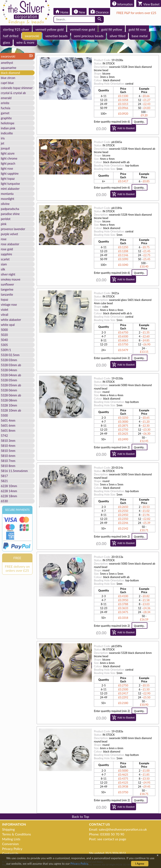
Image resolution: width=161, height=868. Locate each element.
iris (3, 138)
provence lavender (13, 229)
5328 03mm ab (11, 365)
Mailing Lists (11, 839)
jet (3, 143)
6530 (4, 501)
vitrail (5, 315)
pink (4, 224)
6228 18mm (9, 496)
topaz (5, 300)
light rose (7, 168)
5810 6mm (8, 456)
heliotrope (8, 123)
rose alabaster (10, 244)
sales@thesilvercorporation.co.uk (123, 829)
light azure (8, 153)
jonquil (5, 148)
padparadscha (10, 209)
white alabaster (11, 320)
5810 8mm (8, 466)
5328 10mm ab (11, 410)
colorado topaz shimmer (17, 88)
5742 (4, 436)
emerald (6, 98)
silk (3, 269)
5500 (4, 415)
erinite (5, 103)
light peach (8, 163)
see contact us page (112, 839)
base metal (140, 36)
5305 (4, 345)
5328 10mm (9, 405)
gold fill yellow (112, 29)
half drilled (11, 36)
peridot (6, 219)
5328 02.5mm (10, 355)
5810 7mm (8, 461)
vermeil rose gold (82, 29)
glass (6, 42)
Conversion (10, 844)
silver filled (118, 36)
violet (5, 310)
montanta (7, 194)
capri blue (7, 83)
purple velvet (9, 234)
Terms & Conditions (17, 834)
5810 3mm (8, 441)
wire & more (25, 42)
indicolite (7, 133)
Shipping (8, 829)
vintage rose (9, 305)
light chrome (9, 158)
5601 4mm (8, 420)
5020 (4, 335)
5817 (4, 476)
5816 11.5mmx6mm (14, 471)
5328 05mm (9, 380)
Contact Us (10, 853)
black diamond (10, 73)
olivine (5, 204)
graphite (6, 118)
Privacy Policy (12, 849)
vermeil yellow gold (50, 29)
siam (4, 264)
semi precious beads (89, 36)
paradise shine (10, 214)
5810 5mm (8, 451)
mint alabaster (10, 189)
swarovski (32, 36)
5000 (4, 330)
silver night (8, 274)
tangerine (7, 289)
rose (4, 239)
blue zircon (8, 78)
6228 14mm (9, 491)
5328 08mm (9, 400)
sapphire (6, 254)
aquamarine (9, 68)
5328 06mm (9, 390)
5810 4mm (8, 446)
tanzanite (7, 294)
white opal (8, 325)
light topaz (8, 179)
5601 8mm (8, 431)
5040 (4, 340)
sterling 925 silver (16, 29)
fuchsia (6, 108)
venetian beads (56, 36)
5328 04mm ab (11, 375)
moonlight (8, 199)
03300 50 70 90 (112, 834)
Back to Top (80, 816)
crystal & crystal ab (13, 93)
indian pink (8, 128)
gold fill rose (137, 29)
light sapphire (10, 174)
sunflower (7, 284)
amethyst (7, 63)
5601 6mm (8, 425)
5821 (4, 481)
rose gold (7, 249)
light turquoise (10, 184)
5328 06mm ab (11, 395)
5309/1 (6, 350)
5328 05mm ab (11, 385)
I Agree (140, 863)
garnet (5, 113)
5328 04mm (9, 370)
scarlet (5, 259)
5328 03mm (9, 360)
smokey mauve (11, 279)
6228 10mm (9, 486)
